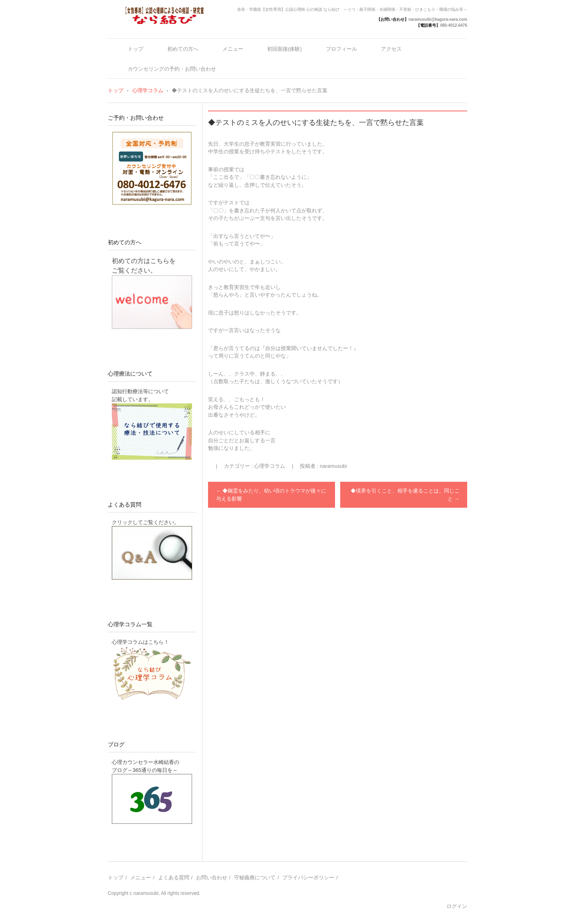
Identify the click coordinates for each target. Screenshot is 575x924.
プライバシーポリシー (308, 878)
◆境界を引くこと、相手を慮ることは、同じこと (405, 495)
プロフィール (341, 49)
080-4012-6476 (454, 25)
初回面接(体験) (285, 49)
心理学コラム (270, 466)
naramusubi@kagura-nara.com (438, 19)
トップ (136, 49)
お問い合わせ (212, 878)
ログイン (457, 906)
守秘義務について (255, 878)
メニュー (233, 49)
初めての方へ (183, 49)
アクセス (391, 49)
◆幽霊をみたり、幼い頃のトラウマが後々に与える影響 (271, 495)
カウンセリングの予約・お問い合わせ (172, 69)
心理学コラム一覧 (130, 624)
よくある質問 (125, 505)
